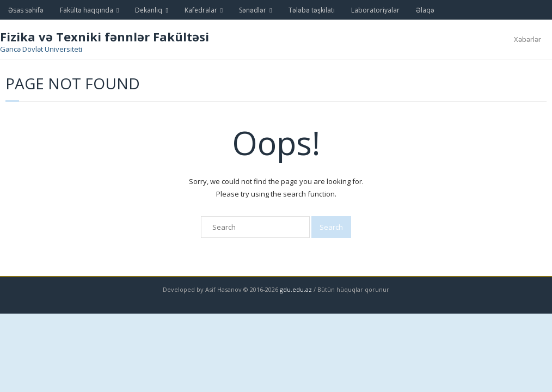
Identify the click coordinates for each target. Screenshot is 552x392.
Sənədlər (253, 10)
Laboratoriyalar (375, 10)
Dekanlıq (149, 10)
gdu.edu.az (295, 289)
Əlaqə (425, 10)
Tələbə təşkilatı (312, 10)
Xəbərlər (528, 39)
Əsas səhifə (26, 10)
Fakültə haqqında (87, 10)
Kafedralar (201, 10)
